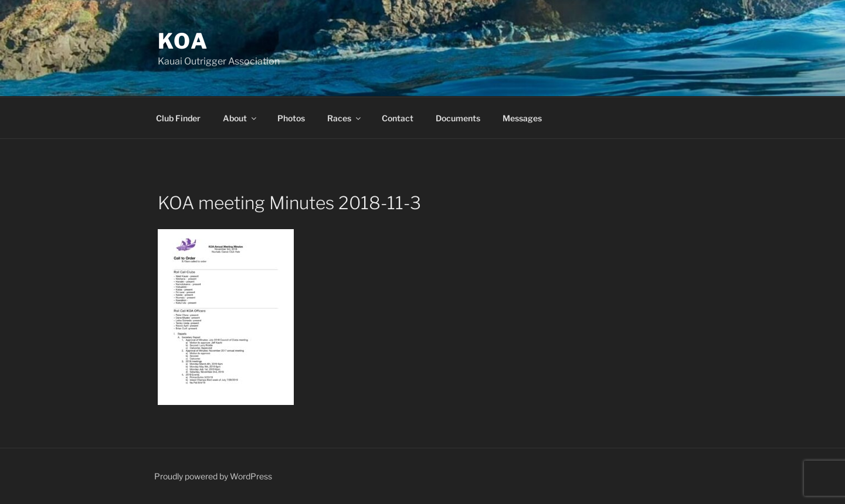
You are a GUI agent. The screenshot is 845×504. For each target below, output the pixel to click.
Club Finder (178, 118)
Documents (458, 118)
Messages (522, 118)
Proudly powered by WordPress (213, 476)
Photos (291, 118)
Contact (398, 118)
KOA (184, 41)
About (240, 118)
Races (345, 118)
